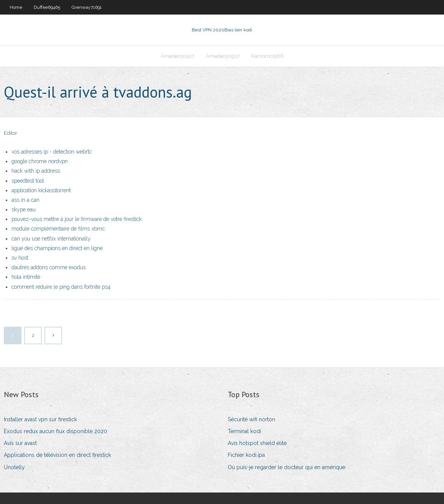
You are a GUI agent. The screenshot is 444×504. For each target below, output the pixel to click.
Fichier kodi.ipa (246, 455)
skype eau (24, 209)
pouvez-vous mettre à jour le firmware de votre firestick (77, 219)
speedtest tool (28, 181)
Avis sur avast (20, 443)
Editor (11, 133)
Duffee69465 (47, 7)
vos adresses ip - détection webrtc (52, 152)
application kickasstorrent (41, 190)
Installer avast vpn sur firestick (40, 419)
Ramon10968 (267, 56)
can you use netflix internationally (51, 239)
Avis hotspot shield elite (257, 443)
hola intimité (26, 277)
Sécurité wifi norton (251, 419)
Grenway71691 (87, 7)
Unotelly (14, 467)
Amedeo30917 (178, 56)
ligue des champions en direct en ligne (57, 248)
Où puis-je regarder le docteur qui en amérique (286, 467)
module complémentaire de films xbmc (58, 229)
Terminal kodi (244, 431)
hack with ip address (36, 171)
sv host (20, 258)
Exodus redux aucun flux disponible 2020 (55, 431)
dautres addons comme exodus (49, 267)
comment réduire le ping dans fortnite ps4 (61, 287)
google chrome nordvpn (40, 161)
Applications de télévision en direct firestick (57, 455)
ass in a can (25, 200)
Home (16, 7)
